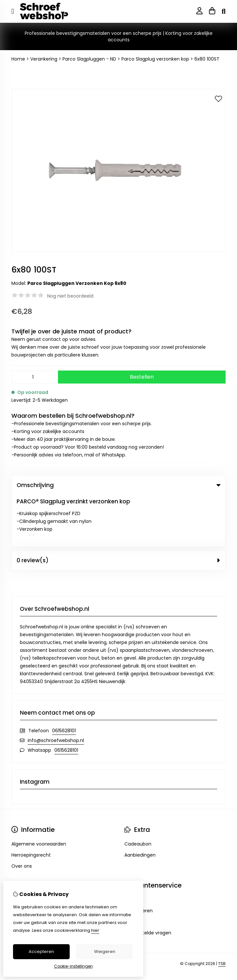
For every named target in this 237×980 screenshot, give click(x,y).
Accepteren (41, 952)
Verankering (44, 59)
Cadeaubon (138, 792)
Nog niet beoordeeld (70, 296)
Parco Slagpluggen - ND (89, 59)
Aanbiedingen (140, 803)
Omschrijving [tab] (118, 485)
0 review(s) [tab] (118, 509)
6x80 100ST (207, 59)
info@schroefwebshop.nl (56, 689)
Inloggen (21, 848)
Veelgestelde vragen (148, 881)
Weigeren (105, 952)
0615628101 (64, 679)
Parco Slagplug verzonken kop (155, 59)
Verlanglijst (24, 870)
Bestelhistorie (27, 859)
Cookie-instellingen (73, 966)
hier (95, 930)
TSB (222, 912)
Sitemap (134, 870)
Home (18, 59)
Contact (134, 848)
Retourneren (139, 859)
